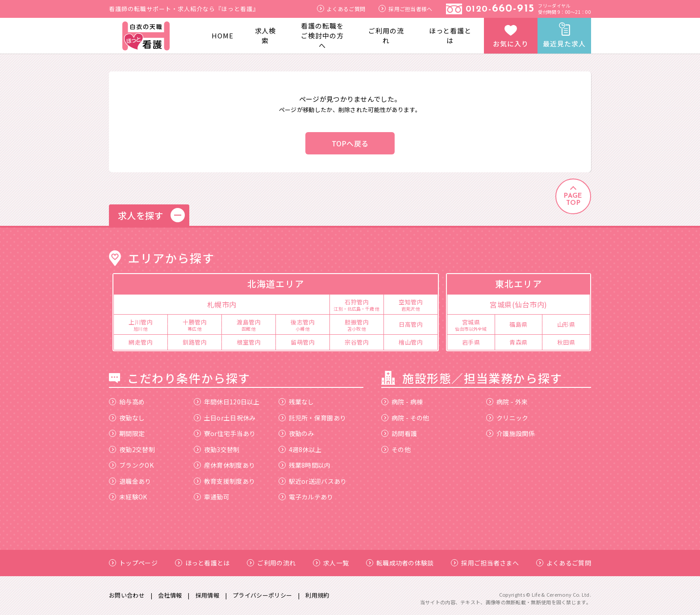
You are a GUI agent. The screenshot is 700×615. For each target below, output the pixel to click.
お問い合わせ (127, 595)
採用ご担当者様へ (405, 9)
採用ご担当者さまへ (485, 563)
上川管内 (141, 324)
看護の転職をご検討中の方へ (322, 35)
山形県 (566, 324)
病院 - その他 (405, 418)
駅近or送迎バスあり (313, 481)
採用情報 (207, 595)
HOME (223, 35)
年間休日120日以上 (227, 402)
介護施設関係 (510, 433)
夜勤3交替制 (217, 449)
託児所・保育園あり (312, 418)
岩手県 (471, 342)
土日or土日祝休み (225, 418)
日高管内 (411, 324)
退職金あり (130, 481)
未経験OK (128, 497)
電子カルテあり (306, 497)
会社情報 (170, 595)
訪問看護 (399, 433)
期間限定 (127, 433)
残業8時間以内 (305, 465)
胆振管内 (357, 324)
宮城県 (471, 324)
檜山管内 (411, 342)
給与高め (127, 402)
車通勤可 (212, 497)
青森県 (519, 342)
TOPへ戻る (350, 143)
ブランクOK (131, 465)
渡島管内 (249, 324)
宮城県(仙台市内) (519, 304)
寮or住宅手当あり (225, 433)
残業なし (296, 402)
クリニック (507, 418)
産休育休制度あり (224, 465)
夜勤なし (127, 418)
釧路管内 (195, 342)
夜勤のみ (296, 433)
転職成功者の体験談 (400, 563)
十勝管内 (195, 324)
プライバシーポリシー (262, 595)
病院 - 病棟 (402, 402)
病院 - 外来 (507, 402)
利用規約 (317, 595)
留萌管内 (303, 342)
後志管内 (303, 324)
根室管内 (249, 342)
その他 (396, 449)
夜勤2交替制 (132, 449)
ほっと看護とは (450, 35)
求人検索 (266, 35)
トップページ (133, 563)
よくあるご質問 (341, 9)
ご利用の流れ (386, 35)
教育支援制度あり (224, 481)
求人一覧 (331, 563)
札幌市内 (222, 304)
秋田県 (566, 342)
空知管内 (411, 304)
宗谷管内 (357, 342)
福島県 (519, 324)
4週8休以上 (300, 449)
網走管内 (141, 342)
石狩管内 (357, 304)
